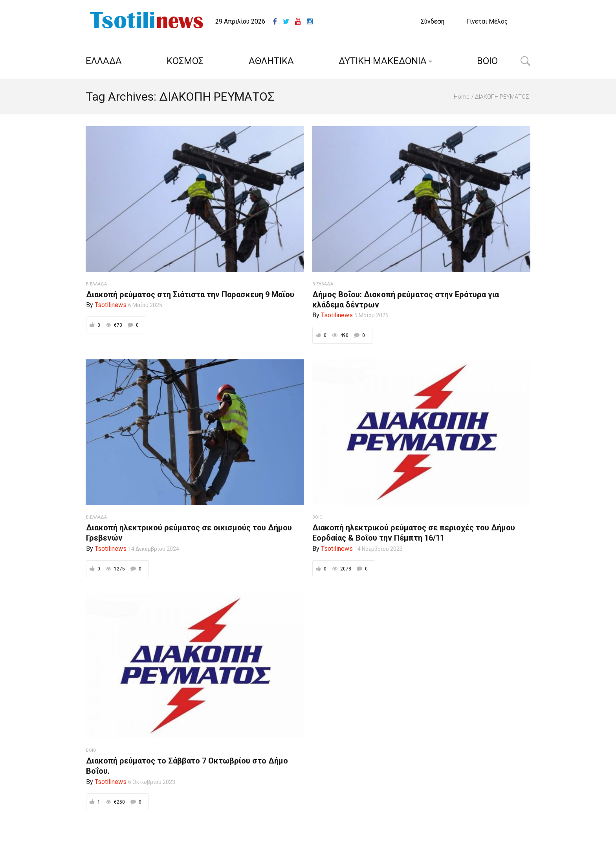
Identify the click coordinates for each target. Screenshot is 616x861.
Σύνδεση (433, 21)
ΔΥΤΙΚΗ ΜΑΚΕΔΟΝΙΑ (383, 61)
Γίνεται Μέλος (487, 21)
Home (461, 97)
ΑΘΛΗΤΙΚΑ (271, 61)
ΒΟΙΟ (487, 61)
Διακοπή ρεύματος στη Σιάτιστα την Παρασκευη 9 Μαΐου (190, 294)
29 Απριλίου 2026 (240, 21)
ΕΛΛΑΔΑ (104, 61)
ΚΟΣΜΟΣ (185, 61)
